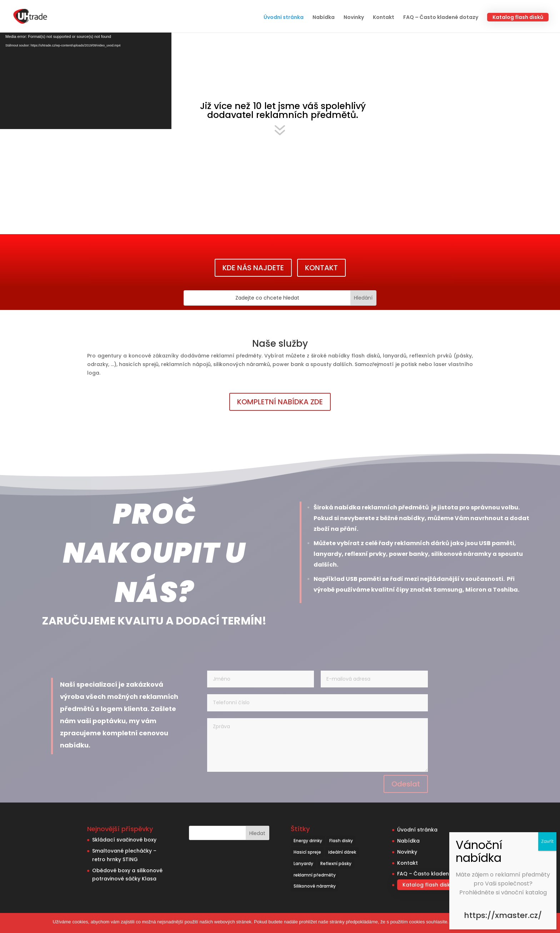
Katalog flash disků (518, 17)
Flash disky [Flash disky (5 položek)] (341, 841)
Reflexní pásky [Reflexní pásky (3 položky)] (336, 863)
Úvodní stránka (284, 18)
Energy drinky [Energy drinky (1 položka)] (308, 841)
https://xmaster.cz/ (503, 915)
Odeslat (406, 784)
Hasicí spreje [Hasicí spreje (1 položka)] (307, 852)
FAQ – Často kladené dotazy (441, 18)
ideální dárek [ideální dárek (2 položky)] (342, 852)
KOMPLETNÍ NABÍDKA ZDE (280, 402)
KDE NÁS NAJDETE (253, 268)
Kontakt (384, 18)
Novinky (354, 18)
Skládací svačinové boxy (124, 840)
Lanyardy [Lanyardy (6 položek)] (303, 863)
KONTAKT (321, 268)
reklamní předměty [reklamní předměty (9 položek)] (315, 875)
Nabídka (324, 18)
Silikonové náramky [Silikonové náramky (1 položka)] (315, 886)
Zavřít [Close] (547, 841)
